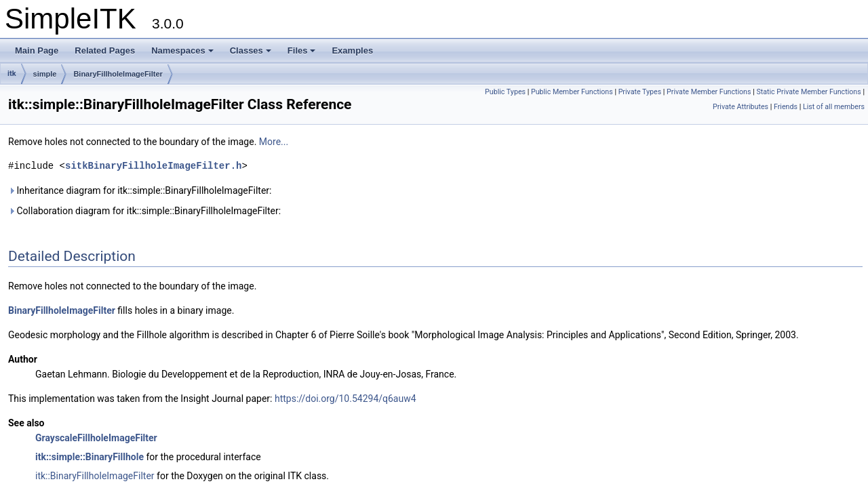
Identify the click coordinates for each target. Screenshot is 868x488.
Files (302, 50)
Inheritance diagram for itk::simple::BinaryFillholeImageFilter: (140, 190)
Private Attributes (741, 107)
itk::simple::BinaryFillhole (90, 457)
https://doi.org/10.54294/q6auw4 (346, 399)
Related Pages (105, 50)
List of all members (834, 107)
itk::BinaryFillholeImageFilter (95, 476)
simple (45, 74)
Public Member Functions (572, 92)
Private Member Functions (709, 92)
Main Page (37, 50)
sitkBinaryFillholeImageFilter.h (153, 166)
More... (274, 142)
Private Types (640, 92)
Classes (251, 50)
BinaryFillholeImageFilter (118, 74)
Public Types (505, 92)
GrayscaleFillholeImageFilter (96, 438)
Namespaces (182, 50)
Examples (352, 50)
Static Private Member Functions (808, 92)
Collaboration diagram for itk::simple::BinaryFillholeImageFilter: (144, 211)
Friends (786, 107)
